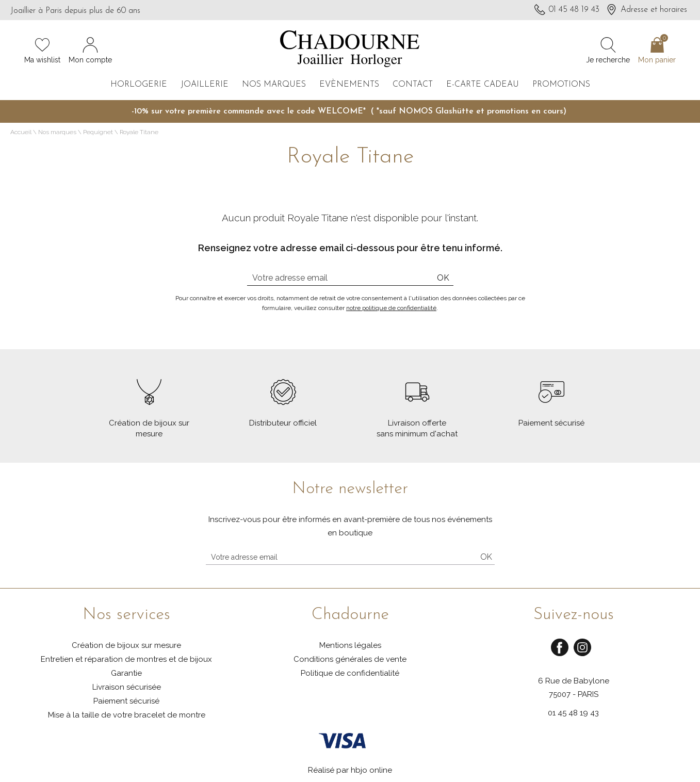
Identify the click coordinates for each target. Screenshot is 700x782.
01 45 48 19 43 (573, 713)
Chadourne (350, 615)
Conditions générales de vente (350, 659)
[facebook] (560, 655)
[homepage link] (350, 50)
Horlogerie (139, 85)
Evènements (349, 85)
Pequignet (98, 132)
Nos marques (274, 85)
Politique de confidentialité (350, 673)
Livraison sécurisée (127, 687)
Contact (413, 85)
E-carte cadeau (483, 85)
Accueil (21, 132)
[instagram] (582, 655)
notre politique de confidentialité (391, 308)
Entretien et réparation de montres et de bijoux (126, 659)
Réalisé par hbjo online (350, 770)
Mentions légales (350, 645)
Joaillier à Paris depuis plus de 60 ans (75, 11)
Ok (443, 278)
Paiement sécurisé (126, 701)
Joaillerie (205, 85)
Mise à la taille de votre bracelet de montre (127, 715)
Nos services (126, 615)
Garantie (126, 673)
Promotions (561, 85)
